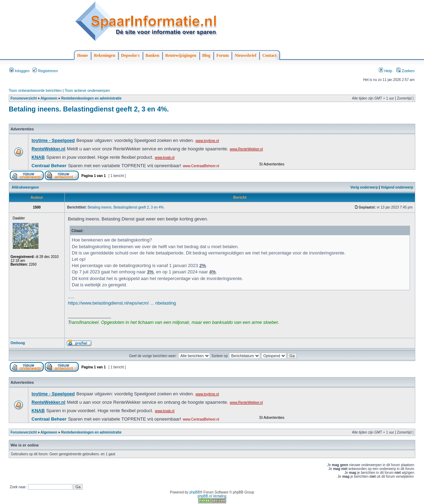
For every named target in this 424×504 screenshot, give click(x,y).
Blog (206, 55)
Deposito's (130, 55)
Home (83, 55)
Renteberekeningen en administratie (91, 98)
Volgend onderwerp (397, 187)
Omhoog (18, 343)
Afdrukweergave (25, 187)
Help (385, 71)
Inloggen (19, 71)
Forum (223, 55)
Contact (269, 55)
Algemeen (49, 98)
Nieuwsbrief (245, 55)
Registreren (45, 71)
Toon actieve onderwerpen (87, 90)
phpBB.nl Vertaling (212, 496)
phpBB (195, 492)
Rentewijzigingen (181, 55)
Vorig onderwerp (364, 187)
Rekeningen (105, 55)
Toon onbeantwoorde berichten (35, 90)
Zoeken (405, 71)
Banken (152, 55)
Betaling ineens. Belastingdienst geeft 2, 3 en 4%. (89, 109)
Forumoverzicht (24, 98)
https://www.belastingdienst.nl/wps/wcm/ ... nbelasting (122, 303)
